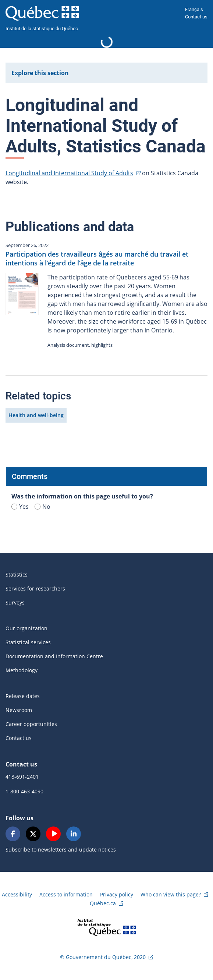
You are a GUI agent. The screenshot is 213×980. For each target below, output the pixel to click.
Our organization (26, 628)
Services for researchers (35, 588)
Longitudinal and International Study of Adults (69, 173)
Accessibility (17, 894)
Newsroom (19, 710)
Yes (20, 507)
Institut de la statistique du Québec (42, 29)
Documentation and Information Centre (54, 656)
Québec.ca (103, 903)
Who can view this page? (171, 894)
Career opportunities (31, 724)
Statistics (17, 574)
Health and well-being (36, 415)
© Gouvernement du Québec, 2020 (103, 957)
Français (194, 9)
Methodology (22, 670)
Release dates (23, 696)
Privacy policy (117, 894)
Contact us (196, 17)
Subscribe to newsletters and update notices (61, 849)
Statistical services (28, 642)
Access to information (66, 894)
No (42, 507)
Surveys (15, 602)
